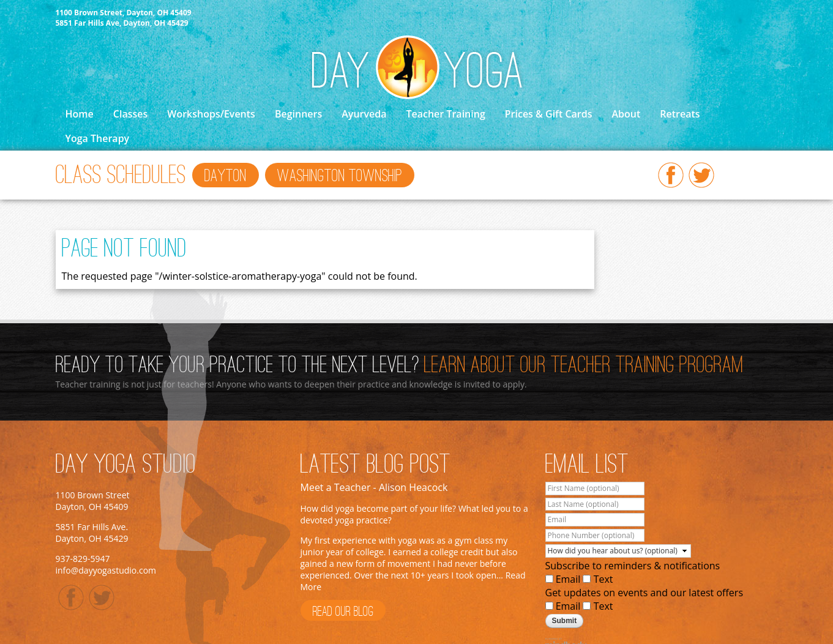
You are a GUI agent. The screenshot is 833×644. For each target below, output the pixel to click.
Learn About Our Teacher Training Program (584, 366)
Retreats (680, 114)
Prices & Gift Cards (549, 114)
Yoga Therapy (98, 138)
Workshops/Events (211, 114)
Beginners (298, 114)
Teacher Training (445, 114)
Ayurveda (364, 114)
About (626, 114)
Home (80, 114)
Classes (130, 114)
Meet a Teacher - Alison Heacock (374, 487)
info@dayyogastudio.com (106, 570)
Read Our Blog (343, 612)
